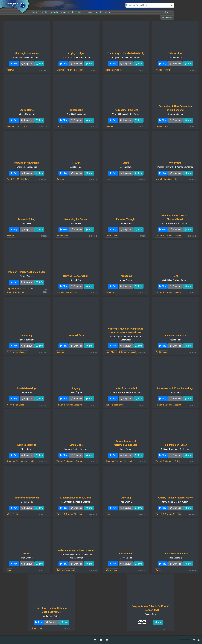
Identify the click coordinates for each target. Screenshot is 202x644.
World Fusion (62, 236)
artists (44, 12)
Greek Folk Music (15, 179)
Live (40, 628)
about (98, 12)
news (89, 12)
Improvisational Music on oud (20, 289)
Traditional (70, 570)
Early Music (111, 352)
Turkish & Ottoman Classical (168, 236)
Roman (79, 461)
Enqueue (27, 64)
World (118, 70)
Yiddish (109, 70)
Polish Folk (71, 70)
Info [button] (39, 64)
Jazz (19, 126)
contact (108, 12)
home (35, 12)
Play (14, 64)
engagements (68, 12)
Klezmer (11, 70)
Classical (110, 292)
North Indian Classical (166, 179)
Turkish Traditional (15, 292)
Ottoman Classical (127, 352)
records (54, 12)
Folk (81, 70)
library (81, 12)
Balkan (60, 570)
